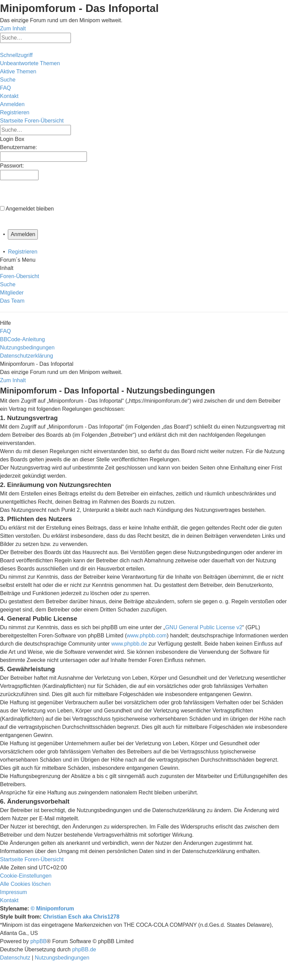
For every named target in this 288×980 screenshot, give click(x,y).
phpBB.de (84, 949)
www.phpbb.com (147, 636)
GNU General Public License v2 (204, 627)
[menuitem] (30, 63)
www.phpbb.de (129, 644)
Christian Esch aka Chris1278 (81, 917)
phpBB (39, 941)
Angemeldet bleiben (30, 209)
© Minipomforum (52, 909)
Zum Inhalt (13, 28)
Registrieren (22, 252)
